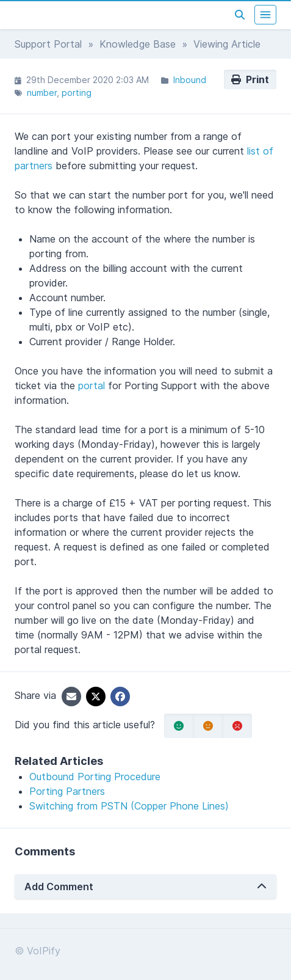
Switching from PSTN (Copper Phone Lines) (129, 806)
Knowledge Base (138, 44)
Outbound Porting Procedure (95, 777)
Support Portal (48, 44)
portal (92, 386)
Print (250, 79)
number (42, 93)
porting (77, 93)
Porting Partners (67, 791)
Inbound (190, 80)
